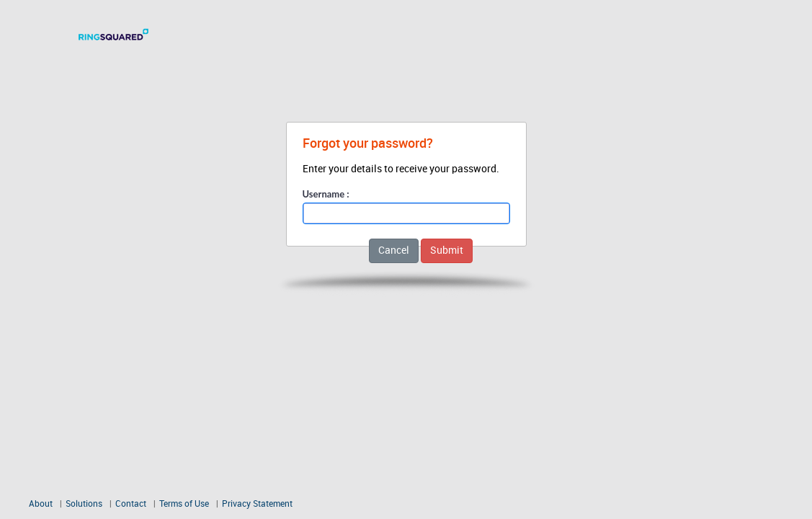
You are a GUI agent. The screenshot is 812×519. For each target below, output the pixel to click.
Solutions (84, 504)
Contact (131, 504)
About (41, 504)
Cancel (394, 250)
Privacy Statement (257, 504)
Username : (326, 194)
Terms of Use (185, 504)
